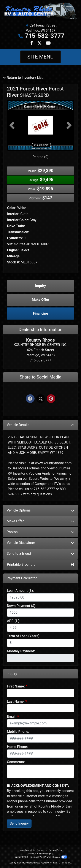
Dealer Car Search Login (40, 854)
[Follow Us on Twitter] (40, 44)
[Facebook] (30, 399)
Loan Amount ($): (20, 591)
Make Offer (40, 521)
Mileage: (14, 256)
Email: (12, 717)
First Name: (16, 686)
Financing (40, 313)
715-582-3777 (45, 36)
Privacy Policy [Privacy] (56, 850)
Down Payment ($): (22, 606)
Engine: (13, 250)
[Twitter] (41, 399)
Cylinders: (15, 238)
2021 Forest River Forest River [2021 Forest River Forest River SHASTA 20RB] (35, 92)
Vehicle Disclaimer (40, 543)
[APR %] (40, 628)
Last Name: (16, 701)
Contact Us (42, 850)
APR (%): (14, 621)
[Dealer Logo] (40, 12)
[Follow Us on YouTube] (48, 44)
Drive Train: (16, 226)
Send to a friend (40, 554)
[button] (12, 125)
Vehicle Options (40, 510)
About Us (31, 850)
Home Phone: (17, 747)
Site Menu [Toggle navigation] (41, 57)
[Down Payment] (40, 613)
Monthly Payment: (21, 651)
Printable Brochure (40, 565)
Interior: (13, 214)
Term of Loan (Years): (24, 636)
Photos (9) (40, 157)
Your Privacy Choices (53, 857)
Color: (12, 208)
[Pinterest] (51, 399)
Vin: (10, 244)
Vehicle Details (40, 425)
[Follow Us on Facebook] (32, 44)
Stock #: (13, 262)
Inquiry (41, 286)
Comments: (16, 762)
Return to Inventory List (23, 78)
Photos (40, 532)
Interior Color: (18, 220)
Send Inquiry (19, 823)
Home (22, 850)
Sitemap (34, 857)
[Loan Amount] (40, 597)
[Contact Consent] (8, 786)
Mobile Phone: (18, 732)
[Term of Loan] (40, 643)
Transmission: (18, 232)
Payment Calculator (22, 578)
